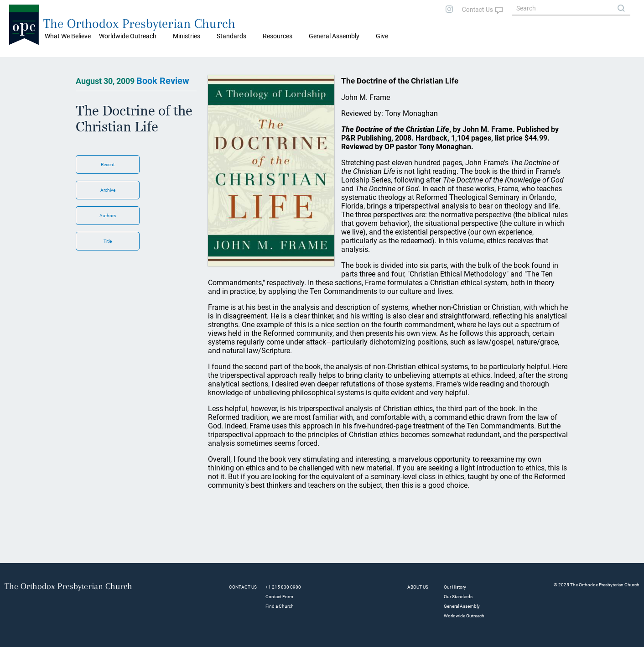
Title (108, 241)
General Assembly (334, 36)
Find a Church (280, 606)
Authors (108, 216)
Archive (108, 190)
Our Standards (458, 597)
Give (382, 36)
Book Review (163, 81)
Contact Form (279, 597)
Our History (455, 587)
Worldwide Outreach (464, 616)
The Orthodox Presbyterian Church (139, 23)
